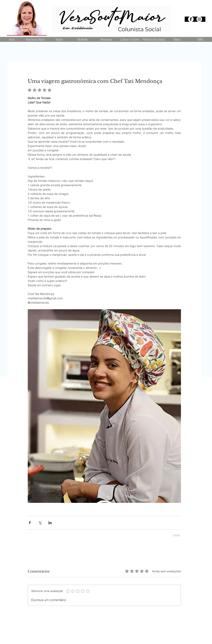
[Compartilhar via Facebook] (30, 523)
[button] (59, 39)
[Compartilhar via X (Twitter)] (40, 523)
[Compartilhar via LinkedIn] (50, 523)
